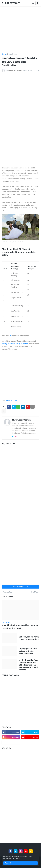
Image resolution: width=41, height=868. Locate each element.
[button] (3, 3)
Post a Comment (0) (20, 587)
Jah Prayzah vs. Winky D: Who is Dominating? (29, 638)
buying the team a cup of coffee (15, 344)
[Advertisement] (20, 30)
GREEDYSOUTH (13, 3)
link (10, 336)
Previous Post (8, 592)
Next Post (35, 592)
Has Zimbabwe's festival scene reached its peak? (20, 627)
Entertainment (12, 54)
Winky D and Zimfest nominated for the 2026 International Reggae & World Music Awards (29, 665)
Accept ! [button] (8, 863)
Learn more (16, 859)
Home (4, 54)
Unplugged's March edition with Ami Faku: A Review (28, 651)
